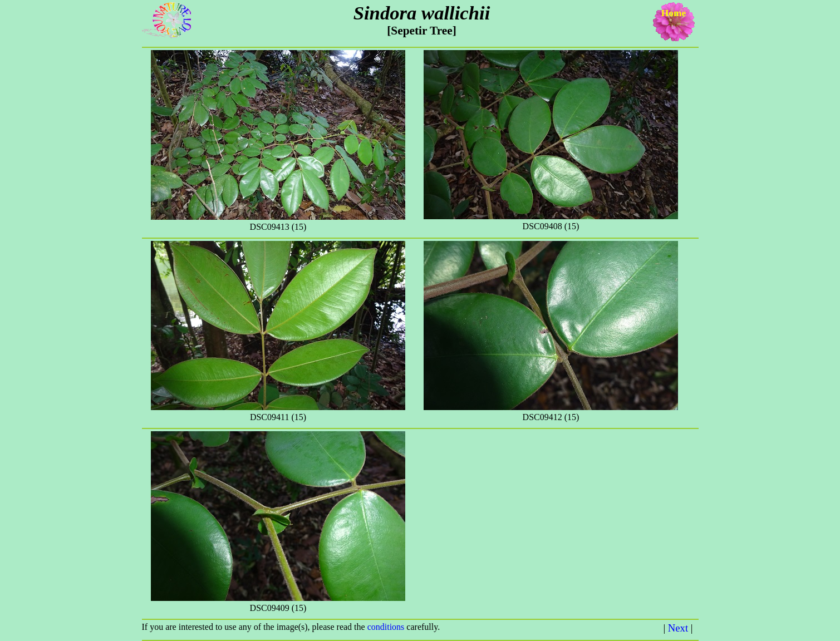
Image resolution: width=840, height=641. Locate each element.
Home (674, 13)
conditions (387, 627)
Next (678, 628)
